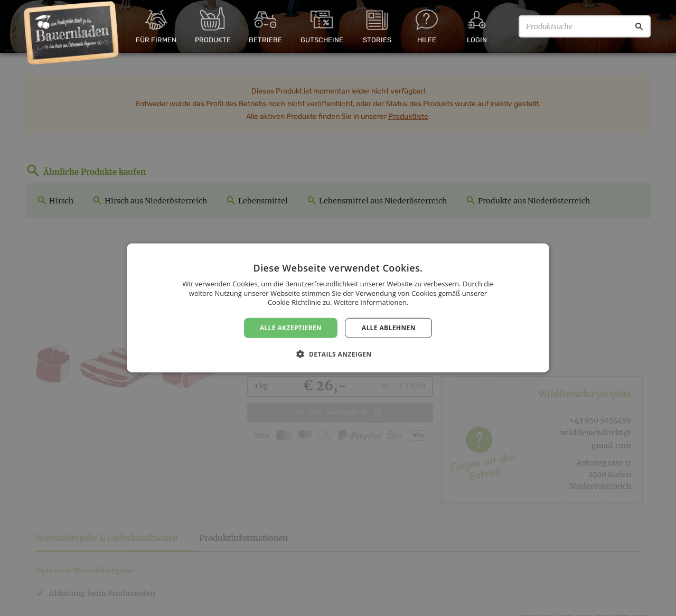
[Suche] (639, 26)
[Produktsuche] (585, 26)
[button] (338, 354)
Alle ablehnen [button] (389, 328)
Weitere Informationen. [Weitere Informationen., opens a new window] (371, 302)
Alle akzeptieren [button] (291, 328)
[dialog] (338, 308)
